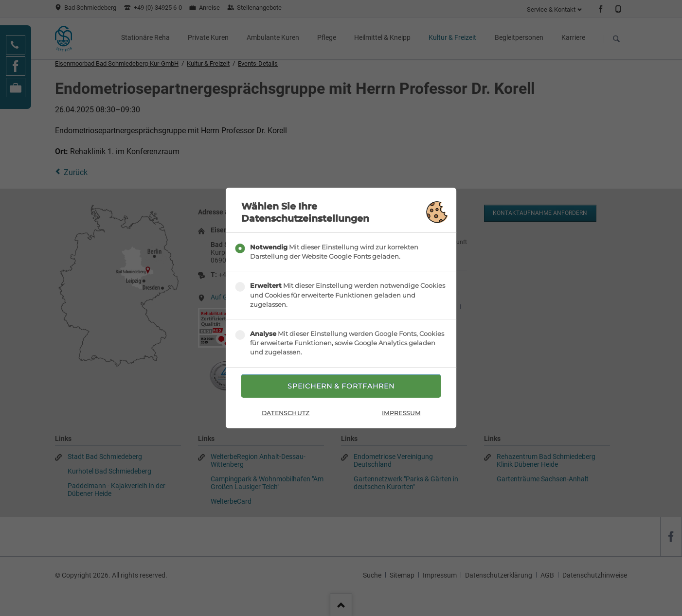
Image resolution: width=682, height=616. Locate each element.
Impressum (401, 414)
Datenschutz (286, 414)
